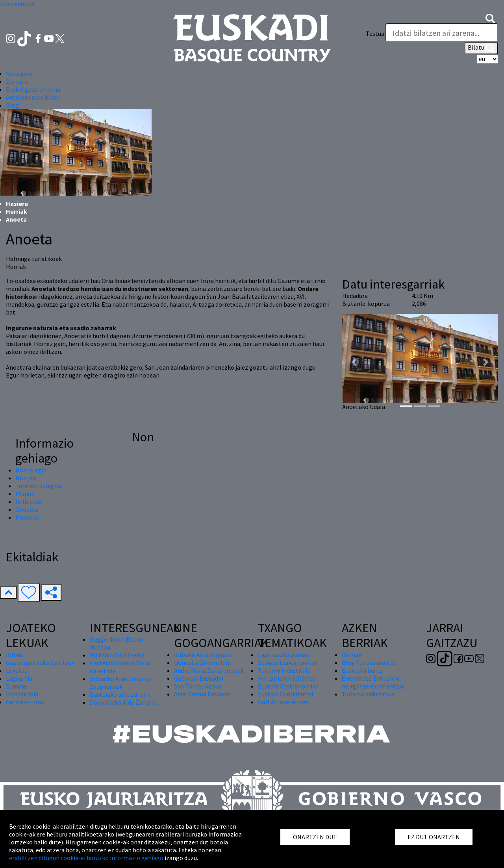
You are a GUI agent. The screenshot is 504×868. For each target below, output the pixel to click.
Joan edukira (17, 4)
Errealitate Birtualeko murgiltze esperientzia (373, 682)
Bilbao (15, 655)
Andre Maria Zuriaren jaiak (209, 670)
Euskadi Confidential (286, 694)
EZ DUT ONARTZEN (434, 837)
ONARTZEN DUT (315, 837)
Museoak (27, 517)
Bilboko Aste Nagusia (203, 655)
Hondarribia (22, 694)
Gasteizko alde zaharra (121, 694)
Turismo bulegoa (38, 486)
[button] (490, 18)
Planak (25, 494)
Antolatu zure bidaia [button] (33, 97)
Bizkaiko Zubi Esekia (117, 655)
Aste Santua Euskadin (203, 694)
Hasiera (17, 204)
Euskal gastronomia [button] (33, 89)
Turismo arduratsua (368, 694)
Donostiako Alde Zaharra (123, 702)
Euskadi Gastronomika (288, 686)
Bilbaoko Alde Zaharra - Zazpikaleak (121, 683)
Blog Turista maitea (369, 663)
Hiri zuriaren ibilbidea (287, 678)
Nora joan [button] (19, 74)
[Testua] (442, 33)
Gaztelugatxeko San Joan (40, 663)
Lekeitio (17, 670)
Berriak (352, 655)
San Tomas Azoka (198, 686)
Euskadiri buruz (362, 670)
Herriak (17, 211)
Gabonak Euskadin (199, 678)
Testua (375, 33)
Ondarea (27, 509)
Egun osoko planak (283, 655)
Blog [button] (12, 105)
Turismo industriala (284, 670)
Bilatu (481, 48)
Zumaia (16, 686)
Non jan (26, 478)
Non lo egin (31, 470)
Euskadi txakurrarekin (287, 663)
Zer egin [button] (17, 81)
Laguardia (19, 678)
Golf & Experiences (283, 702)
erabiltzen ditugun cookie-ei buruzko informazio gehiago (86, 858)
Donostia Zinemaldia (202, 663)
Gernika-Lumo (25, 702)
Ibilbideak (29, 502)
